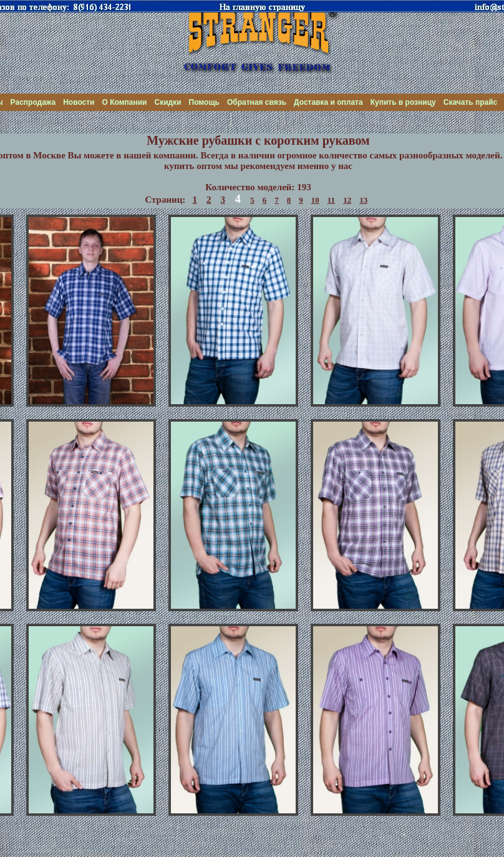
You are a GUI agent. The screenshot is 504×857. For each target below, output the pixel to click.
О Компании (125, 102)
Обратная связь (257, 102)
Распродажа (33, 102)
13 (363, 200)
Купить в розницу (403, 102)
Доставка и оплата (328, 102)
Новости (79, 102)
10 (315, 200)
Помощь (204, 102)
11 (331, 200)
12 (347, 200)
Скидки (167, 102)
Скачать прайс (471, 102)
